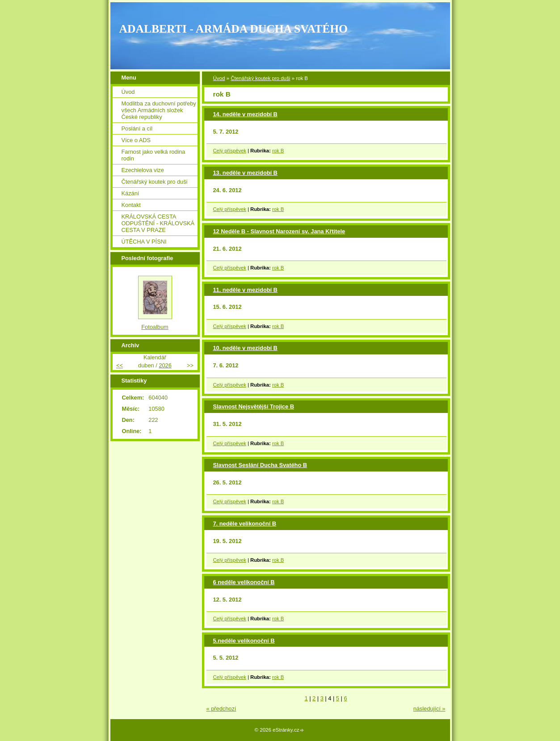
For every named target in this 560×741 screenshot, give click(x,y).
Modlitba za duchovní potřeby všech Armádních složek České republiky (159, 110)
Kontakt (131, 205)
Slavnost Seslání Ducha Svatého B (260, 465)
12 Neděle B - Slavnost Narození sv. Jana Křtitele (279, 231)
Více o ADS (136, 140)
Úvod (219, 78)
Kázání (131, 193)
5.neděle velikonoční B (244, 641)
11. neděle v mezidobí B (245, 290)
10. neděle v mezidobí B (245, 348)
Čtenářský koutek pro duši (260, 78)
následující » (429, 709)
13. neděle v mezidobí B (245, 173)
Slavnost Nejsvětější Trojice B (254, 406)
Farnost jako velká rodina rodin (154, 155)
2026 (165, 365)
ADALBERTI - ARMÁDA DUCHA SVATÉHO (234, 29)
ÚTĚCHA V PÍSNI (144, 242)
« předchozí (221, 709)
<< (120, 365)
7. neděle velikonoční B (245, 524)
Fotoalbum (155, 327)
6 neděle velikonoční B (244, 582)
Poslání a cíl (137, 128)
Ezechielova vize (143, 170)
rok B (278, 151)
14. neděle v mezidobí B (245, 114)
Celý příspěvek (230, 151)
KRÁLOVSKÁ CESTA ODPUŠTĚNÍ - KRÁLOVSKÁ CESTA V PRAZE (158, 223)
